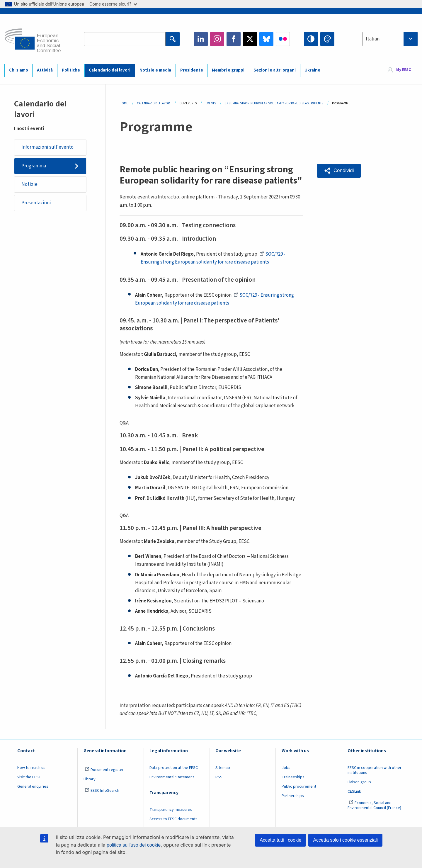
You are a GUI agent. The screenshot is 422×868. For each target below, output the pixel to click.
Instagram (217, 39)
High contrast (311, 39)
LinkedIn (201, 39)
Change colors (327, 39)
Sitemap (223, 768)
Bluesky (266, 39)
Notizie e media (155, 70)
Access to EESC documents (173, 819)
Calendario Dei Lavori (154, 103)
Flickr (283, 39)
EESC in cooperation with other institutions (375, 770)
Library (90, 779)
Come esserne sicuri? (113, 4)
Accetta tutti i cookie (280, 840)
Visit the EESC (29, 777)
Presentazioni (36, 203)
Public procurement (299, 787)
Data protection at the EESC (174, 768)
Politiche (71, 70)
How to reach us (31, 768)
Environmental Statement (172, 777)
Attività (45, 70)
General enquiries (33, 787)
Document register (104, 770)
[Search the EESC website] (125, 39)
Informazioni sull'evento (47, 147)
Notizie (29, 184)
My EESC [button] (404, 70)
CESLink (354, 791)
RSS (219, 777)
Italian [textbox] (373, 39)
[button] (339, 171)
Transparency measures (171, 810)
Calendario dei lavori (110, 70)
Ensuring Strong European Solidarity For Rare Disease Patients (274, 103)
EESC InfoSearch (102, 791)
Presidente (192, 70)
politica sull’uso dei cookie (134, 845)
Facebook (234, 39)
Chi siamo (19, 70)
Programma (34, 166)
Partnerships (293, 796)
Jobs (286, 768)
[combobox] (390, 39)
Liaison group (359, 782)
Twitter (250, 39)
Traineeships (293, 777)
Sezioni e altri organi (275, 70)
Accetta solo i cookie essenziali (345, 840)
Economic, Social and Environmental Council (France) (375, 805)
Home (124, 103)
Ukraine (312, 70)
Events (211, 103)
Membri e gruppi (228, 70)
